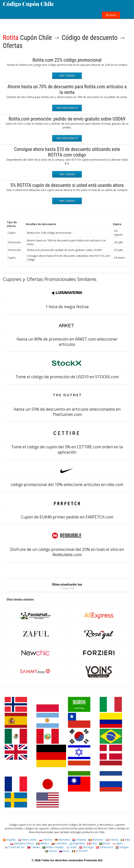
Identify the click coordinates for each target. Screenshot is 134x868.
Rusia (64, 851)
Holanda (79, 840)
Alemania (62, 840)
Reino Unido (27, 840)
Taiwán (33, 847)
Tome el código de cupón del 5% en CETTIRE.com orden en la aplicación (67, 449)
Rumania (96, 840)
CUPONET (80, 851)
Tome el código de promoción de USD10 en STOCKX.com (67, 377)
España (9, 840)
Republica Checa (22, 843)
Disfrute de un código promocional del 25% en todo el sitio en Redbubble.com (67, 552)
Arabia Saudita (53, 847)
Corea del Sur (15, 847)
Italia (126, 840)
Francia (112, 840)
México (43, 843)
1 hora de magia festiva (67, 307)
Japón (118, 843)
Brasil (105, 843)
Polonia (46, 840)
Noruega (86, 847)
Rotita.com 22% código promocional (67, 60)
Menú (111, 15)
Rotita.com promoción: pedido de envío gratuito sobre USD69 (67, 119)
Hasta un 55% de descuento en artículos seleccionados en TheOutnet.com (67, 412)
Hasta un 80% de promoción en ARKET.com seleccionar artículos (67, 342)
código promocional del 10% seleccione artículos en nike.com (67, 485)
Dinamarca (104, 847)
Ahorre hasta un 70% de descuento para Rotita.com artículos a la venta (67, 89)
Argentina (77, 843)
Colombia (59, 843)
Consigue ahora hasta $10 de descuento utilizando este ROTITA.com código (67, 152)
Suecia (51, 851)
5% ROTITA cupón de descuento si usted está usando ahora (67, 185)
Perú (92, 843)
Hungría (122, 847)
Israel (71, 847)
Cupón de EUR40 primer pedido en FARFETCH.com (67, 517)
